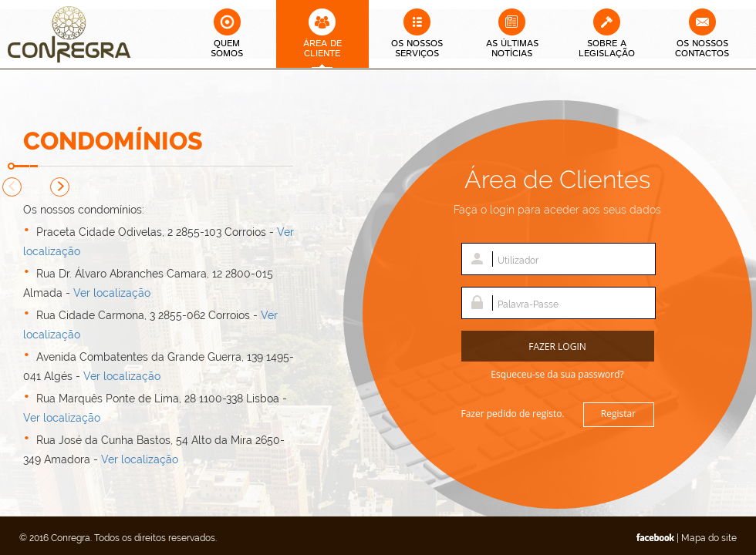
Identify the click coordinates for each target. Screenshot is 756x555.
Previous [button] (12, 187)
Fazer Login (557, 346)
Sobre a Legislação (607, 49)
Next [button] (60, 187)
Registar (618, 414)
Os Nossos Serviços (417, 49)
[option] (162, 345)
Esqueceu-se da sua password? (557, 374)
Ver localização (112, 293)
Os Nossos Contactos (702, 49)
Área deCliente (322, 49)
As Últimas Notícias (512, 49)
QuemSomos (227, 49)
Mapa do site (709, 538)
